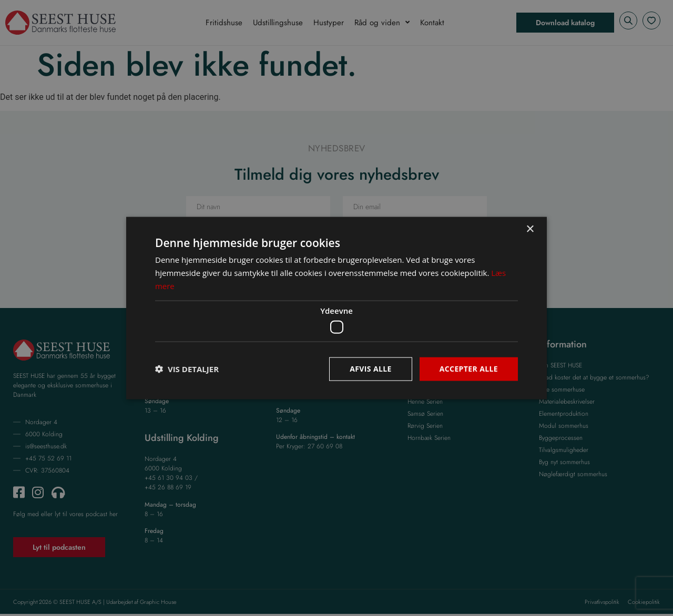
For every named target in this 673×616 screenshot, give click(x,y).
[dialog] (336, 308)
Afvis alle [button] (371, 369)
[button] (187, 369)
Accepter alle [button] (469, 369)
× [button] (530, 229)
